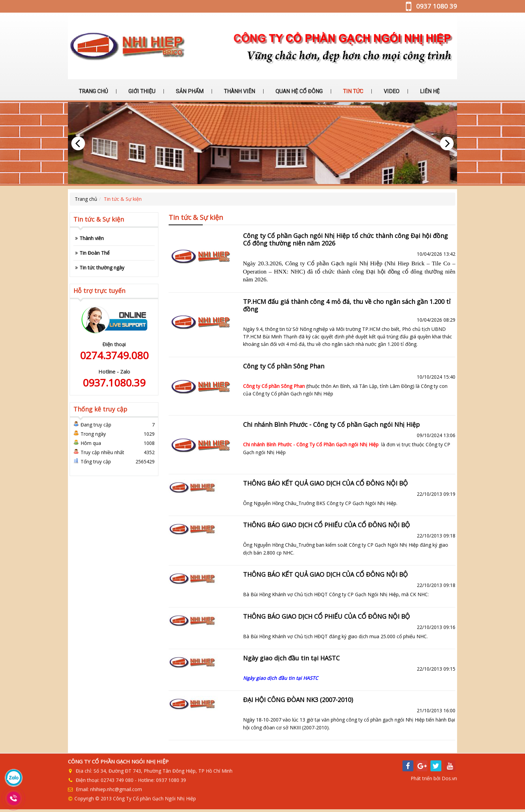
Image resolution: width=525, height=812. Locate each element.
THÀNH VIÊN (239, 91)
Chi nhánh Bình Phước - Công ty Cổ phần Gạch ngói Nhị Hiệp (331, 424)
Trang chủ (86, 199)
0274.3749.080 (114, 355)
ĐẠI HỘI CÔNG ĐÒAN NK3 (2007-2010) (298, 700)
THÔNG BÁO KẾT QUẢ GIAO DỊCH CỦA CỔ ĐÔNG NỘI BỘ (325, 483)
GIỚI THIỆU (141, 91)
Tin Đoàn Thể (95, 253)
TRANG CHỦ (93, 91)
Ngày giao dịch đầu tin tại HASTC (291, 658)
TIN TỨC (352, 91)
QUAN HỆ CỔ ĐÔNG (298, 91)
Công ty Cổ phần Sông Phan (284, 366)
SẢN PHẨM (189, 91)
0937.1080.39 (114, 383)
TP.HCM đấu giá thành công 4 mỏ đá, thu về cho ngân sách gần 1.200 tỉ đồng (347, 305)
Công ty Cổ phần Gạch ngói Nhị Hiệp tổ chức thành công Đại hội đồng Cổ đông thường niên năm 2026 (345, 239)
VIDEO (391, 91)
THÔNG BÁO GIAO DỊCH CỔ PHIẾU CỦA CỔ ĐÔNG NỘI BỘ (327, 525)
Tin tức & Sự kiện (123, 199)
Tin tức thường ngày (102, 268)
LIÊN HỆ (429, 91)
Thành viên (92, 238)
